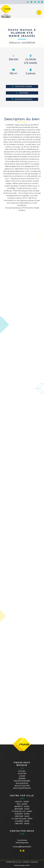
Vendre (22, 778)
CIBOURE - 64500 (22, 824)
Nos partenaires (22, 781)
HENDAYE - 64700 (22, 814)
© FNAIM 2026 (11, 862)
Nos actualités (22, 786)
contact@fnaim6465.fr (22, 847)
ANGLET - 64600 (22, 802)
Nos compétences (22, 788)
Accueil (22, 771)
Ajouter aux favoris (22, 99)
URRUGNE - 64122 (22, 816)
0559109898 (22, 93)
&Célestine (27, 862)
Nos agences (22, 783)
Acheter (22, 774)
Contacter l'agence (22, 86)
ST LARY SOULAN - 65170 (22, 819)
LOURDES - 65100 (22, 821)
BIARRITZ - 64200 (22, 806)
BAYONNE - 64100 (22, 809)
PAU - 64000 (22, 804)
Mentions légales (20, 865)
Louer (22, 776)
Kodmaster (34, 862)
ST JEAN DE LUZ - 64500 (22, 811)
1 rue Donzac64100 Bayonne (22, 841)
